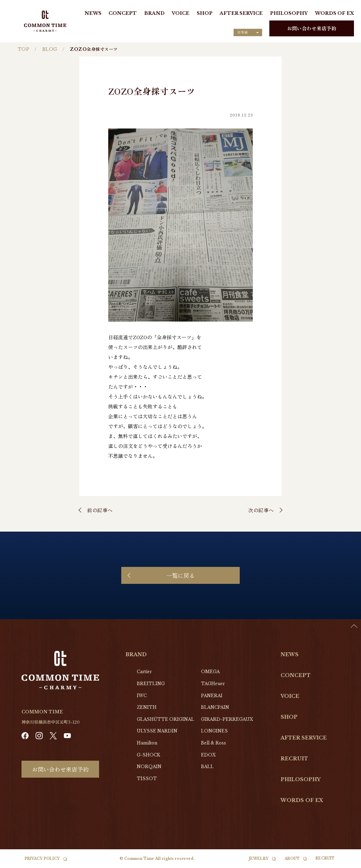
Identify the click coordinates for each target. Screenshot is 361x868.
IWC (142, 696)
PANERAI (212, 696)
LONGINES (214, 731)
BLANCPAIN (215, 707)
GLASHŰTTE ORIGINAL (166, 719)
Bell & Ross (213, 743)
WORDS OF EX (334, 13)
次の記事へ (261, 510)
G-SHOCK (148, 755)
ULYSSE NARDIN (157, 731)
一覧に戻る (180, 575)
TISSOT (147, 779)
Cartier (144, 672)
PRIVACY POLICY (42, 859)
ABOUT (292, 859)
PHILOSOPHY (289, 13)
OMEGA (210, 672)
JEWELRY (259, 859)
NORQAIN (149, 767)
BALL (207, 767)
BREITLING (151, 684)
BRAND (154, 13)
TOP (23, 49)
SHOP (205, 13)
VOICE (180, 13)
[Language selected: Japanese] (248, 32)
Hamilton (147, 743)
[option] (343, 863)
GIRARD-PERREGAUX (227, 719)
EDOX (208, 755)
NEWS (93, 13)
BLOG (50, 49)
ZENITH (147, 707)
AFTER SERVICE (241, 13)
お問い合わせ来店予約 (312, 28)
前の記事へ (100, 510)
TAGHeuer (213, 684)
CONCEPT (123, 13)
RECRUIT (294, 759)
